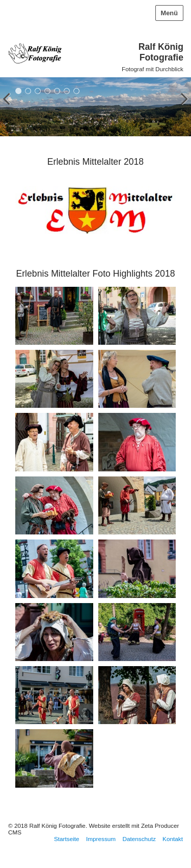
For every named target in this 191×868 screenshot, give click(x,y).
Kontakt (173, 839)
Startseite (67, 839)
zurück (10, 109)
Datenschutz (139, 839)
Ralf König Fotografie (161, 52)
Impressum (101, 839)
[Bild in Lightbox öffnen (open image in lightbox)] (54, 316)
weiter (181, 109)
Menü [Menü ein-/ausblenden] (169, 13)
